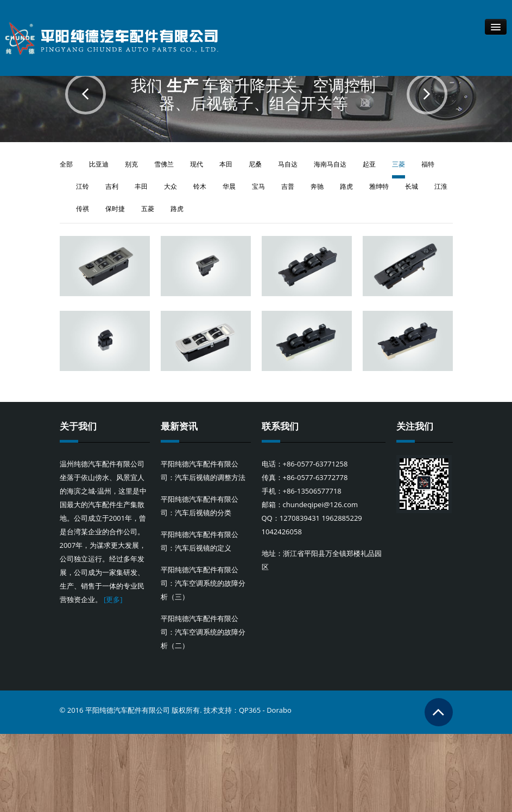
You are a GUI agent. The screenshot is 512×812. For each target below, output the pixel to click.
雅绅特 (379, 186)
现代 (197, 164)
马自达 (288, 164)
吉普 (288, 186)
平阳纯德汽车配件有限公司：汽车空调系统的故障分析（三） (203, 585)
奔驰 (317, 186)
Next (427, 94)
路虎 (346, 186)
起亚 (369, 164)
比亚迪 (99, 164)
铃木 (200, 186)
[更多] (113, 601)
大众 (170, 186)
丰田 (141, 186)
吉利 (112, 186)
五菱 (148, 209)
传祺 (83, 209)
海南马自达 (330, 164)
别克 (131, 164)
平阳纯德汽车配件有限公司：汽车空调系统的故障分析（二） (203, 634)
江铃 (83, 186)
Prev (86, 94)
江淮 (441, 186)
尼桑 (255, 164)
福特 (428, 164)
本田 (226, 164)
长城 (412, 186)
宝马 (258, 186)
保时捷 (115, 209)
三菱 (399, 164)
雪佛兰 (164, 164)
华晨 (229, 186)
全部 (66, 164)
